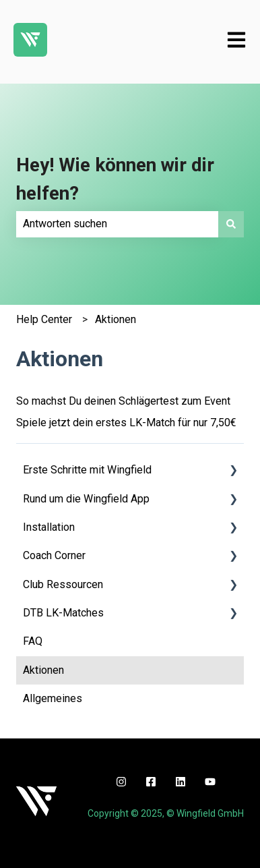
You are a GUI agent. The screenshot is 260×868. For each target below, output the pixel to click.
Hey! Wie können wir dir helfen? (115, 179)
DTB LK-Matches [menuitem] (63, 613)
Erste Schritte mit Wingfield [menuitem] (87, 470)
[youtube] (210, 782)
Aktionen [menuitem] (43, 670)
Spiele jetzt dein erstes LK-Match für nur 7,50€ (126, 423)
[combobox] (117, 224)
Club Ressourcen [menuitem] (63, 584)
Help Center (44, 319)
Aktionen (116, 319)
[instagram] (121, 782)
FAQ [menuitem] (33, 641)
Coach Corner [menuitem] (54, 555)
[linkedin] (181, 782)
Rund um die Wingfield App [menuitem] (86, 499)
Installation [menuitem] (49, 527)
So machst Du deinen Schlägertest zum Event (123, 401)
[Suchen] (231, 224)
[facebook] (151, 782)
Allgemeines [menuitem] (53, 698)
